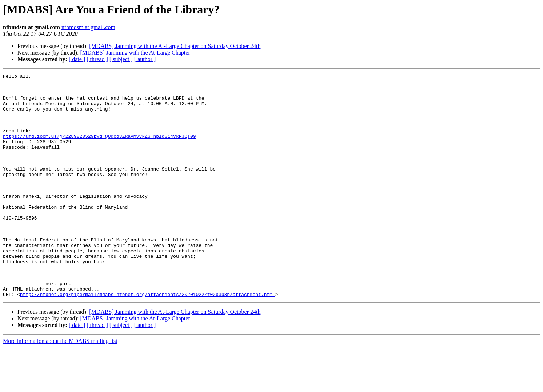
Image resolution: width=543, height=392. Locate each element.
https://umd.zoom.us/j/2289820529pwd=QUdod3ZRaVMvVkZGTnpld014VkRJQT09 (99, 149)
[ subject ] (121, 59)
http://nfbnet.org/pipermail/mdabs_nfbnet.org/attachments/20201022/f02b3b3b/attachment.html (148, 339)
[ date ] (77, 59)
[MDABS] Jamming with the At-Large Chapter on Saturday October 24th (175, 46)
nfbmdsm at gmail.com (88, 27)
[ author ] (145, 59)
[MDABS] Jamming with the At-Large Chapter (135, 53)
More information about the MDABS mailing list (60, 386)
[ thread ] (97, 59)
